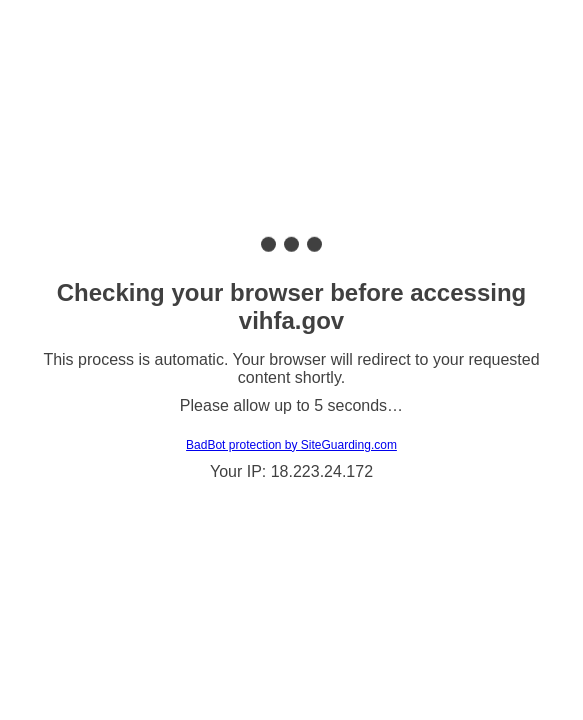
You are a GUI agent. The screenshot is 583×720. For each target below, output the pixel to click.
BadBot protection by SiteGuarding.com (291, 445)
